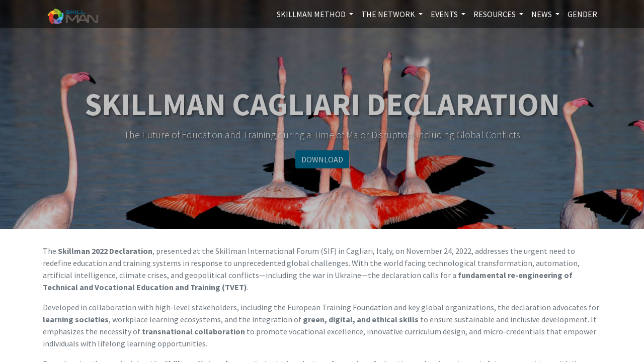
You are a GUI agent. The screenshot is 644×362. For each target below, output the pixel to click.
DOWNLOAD (322, 159)
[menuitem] (582, 14)
